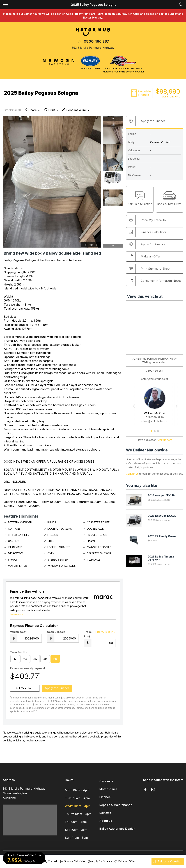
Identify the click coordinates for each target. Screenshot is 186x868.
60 (55, 660)
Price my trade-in (105, 633)
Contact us (132, 474)
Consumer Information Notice (155, 281)
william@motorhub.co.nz (155, 421)
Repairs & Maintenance (116, 806)
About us (106, 822)
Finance (105, 798)
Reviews (105, 814)
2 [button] (155, 433)
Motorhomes (108, 790)
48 (45, 660)
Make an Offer (145, 256)
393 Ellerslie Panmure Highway (93, 48)
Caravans (106, 782)
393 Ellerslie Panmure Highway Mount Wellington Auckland (24, 794)
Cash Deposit (56, 633)
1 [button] (151, 433)
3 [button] (158, 433)
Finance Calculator (148, 232)
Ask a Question (167, 861)
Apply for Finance (100, 861)
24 (25, 660)
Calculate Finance (144, 93)
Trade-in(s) (89, 635)
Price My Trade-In (46, 861)
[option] (52, 182)
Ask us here (165, 440)
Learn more (18, 615)
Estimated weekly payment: (28, 669)
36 (35, 660)
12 (15, 660)
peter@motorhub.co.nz (155, 379)
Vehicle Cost (18, 633)
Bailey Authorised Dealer (117, 830)
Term (19, 653)
